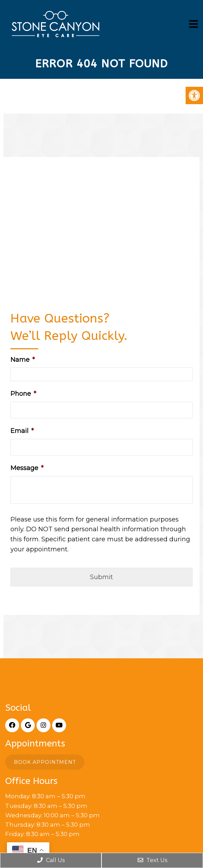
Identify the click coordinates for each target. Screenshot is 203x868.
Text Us (152, 860)
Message (27, 468)
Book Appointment (45, 762)
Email (22, 431)
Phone (23, 394)
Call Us (51, 860)
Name (23, 360)
